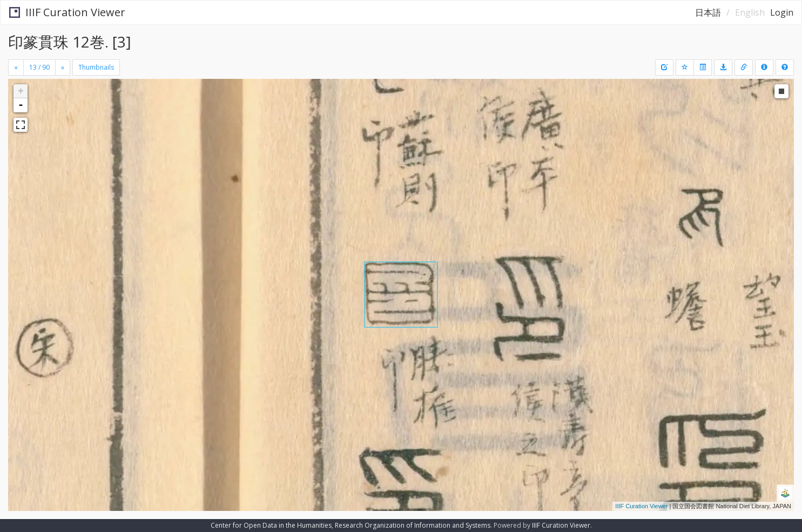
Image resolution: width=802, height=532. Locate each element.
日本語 (708, 12)
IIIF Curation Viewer (67, 12)
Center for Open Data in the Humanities (271, 525)
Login (782, 12)
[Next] (63, 68)
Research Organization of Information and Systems (413, 525)
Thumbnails (96, 67)
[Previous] (16, 68)
